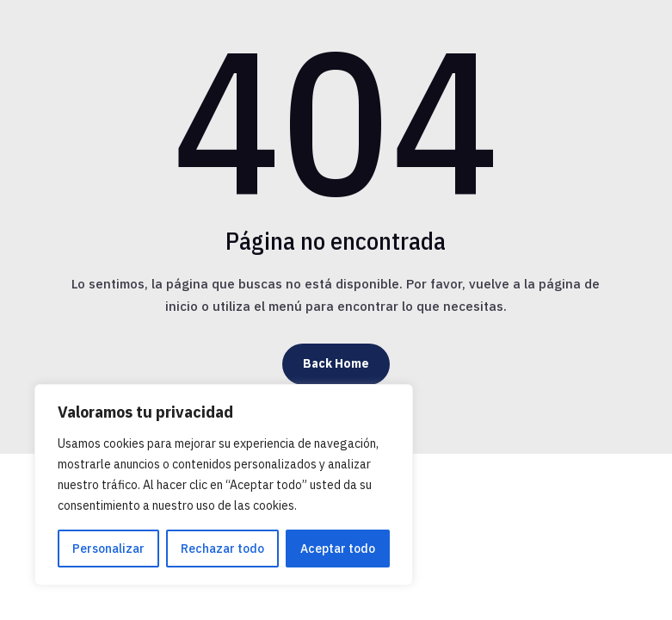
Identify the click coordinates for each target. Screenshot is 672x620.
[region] (224, 485)
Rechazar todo (222, 549)
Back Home (336, 363)
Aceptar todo (338, 549)
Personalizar (108, 549)
